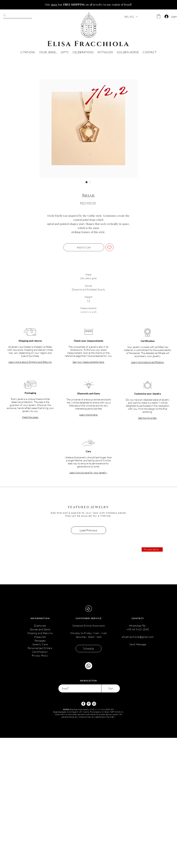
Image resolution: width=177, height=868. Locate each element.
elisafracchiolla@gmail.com (138, 637)
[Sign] (111, 688)
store (54, 4)
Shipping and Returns (40, 633)
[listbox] (131, 17)
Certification (40, 652)
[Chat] (89, 666)
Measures (40, 637)
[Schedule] (89, 649)
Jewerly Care (40, 644)
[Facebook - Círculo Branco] (83, 704)
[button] (131, 17)
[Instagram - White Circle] (94, 704)
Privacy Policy (40, 655)
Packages (40, 641)
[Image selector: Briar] (87, 182)
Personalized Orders (40, 648)
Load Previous (88, 530)
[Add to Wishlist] (109, 247)
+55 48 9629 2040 (138, 629)
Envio (88, 208)
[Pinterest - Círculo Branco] (89, 704)
